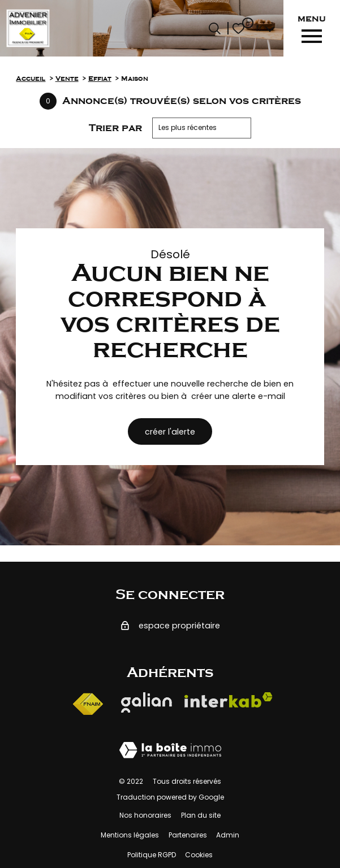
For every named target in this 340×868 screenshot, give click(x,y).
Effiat (100, 79)
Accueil (31, 79)
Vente (67, 79)
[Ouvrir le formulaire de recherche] (215, 29)
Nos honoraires (145, 815)
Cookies (199, 855)
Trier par (115, 128)
